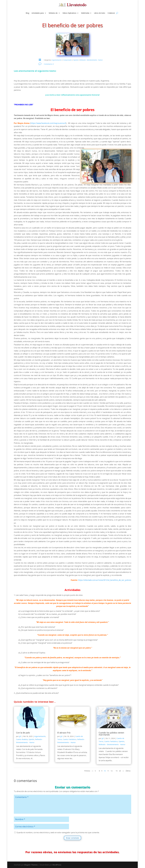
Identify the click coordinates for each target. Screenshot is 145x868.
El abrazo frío (64, 733)
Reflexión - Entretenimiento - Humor (91, 60)
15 (117, 771)
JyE (20, 736)
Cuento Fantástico (70, 739)
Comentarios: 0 (49, 64)
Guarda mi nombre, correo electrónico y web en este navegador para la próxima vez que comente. (58, 832)
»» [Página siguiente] (123, 771)
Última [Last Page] (128, 771)
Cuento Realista (22, 739)
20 (120, 771)
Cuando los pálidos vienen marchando (111, 734)
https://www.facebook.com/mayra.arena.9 (48, 123)
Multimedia (85, 13)
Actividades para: (38, 13)
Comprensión (67, 60)
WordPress (57, 865)
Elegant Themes (31, 865)
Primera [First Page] (87, 771)
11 (108, 771)
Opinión (76, 60)
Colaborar (111, 13)
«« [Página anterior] (92, 771)
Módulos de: (53, 13)
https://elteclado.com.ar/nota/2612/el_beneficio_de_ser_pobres (105, 580)
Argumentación (56, 60)
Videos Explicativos (69, 13)
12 (112, 771)
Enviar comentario (72, 838)
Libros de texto (100, 13)
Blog (27, 13)
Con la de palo (23, 733)
